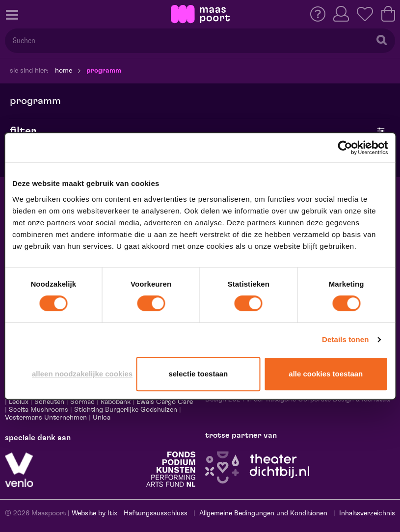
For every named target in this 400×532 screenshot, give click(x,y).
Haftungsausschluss (156, 513)
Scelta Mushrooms (38, 410)
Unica (102, 418)
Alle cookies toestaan (326, 374)
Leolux (19, 402)
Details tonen (345, 339)
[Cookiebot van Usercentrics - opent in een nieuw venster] (345, 148)
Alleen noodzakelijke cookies (82, 374)
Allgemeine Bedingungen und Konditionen (263, 513)
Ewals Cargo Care (165, 402)
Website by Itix (94, 513)
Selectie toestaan (198, 374)
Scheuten (49, 402)
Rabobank (116, 402)
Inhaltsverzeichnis (367, 513)
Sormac (82, 402)
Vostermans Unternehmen (46, 418)
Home (64, 71)
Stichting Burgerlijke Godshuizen (126, 410)
